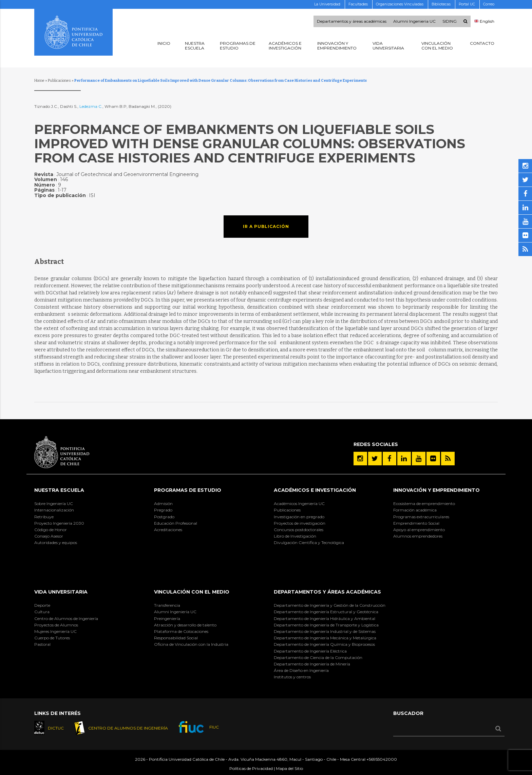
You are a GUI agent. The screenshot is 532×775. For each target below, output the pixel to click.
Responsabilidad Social (176, 638)
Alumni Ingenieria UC (414, 21)
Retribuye (44, 517)
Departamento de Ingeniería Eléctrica (310, 651)
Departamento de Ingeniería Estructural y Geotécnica (326, 612)
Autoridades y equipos (56, 542)
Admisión (163, 503)
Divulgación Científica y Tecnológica (309, 542)
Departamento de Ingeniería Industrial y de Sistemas (325, 631)
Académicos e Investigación (315, 490)
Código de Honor (51, 530)
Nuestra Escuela (59, 490)
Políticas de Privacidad (251, 768)
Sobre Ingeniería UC (54, 503)
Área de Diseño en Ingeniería (301, 670)
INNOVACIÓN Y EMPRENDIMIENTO (436, 490)
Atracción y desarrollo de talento (185, 625)
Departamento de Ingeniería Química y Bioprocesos (324, 644)
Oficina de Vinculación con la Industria (191, 644)
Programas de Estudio (188, 490)
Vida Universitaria (61, 592)
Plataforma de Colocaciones (181, 631)
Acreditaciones (168, 530)
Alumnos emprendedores (418, 536)
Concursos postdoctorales (299, 530)
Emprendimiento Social (416, 523)
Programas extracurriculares (421, 517)
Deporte (42, 605)
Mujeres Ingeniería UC (55, 631)
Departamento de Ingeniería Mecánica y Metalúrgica (325, 638)
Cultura (42, 612)
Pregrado (163, 510)
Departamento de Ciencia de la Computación (318, 657)
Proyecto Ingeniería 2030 (59, 523)
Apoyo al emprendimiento (419, 530)
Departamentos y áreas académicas (352, 21)
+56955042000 (382, 759)
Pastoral (42, 644)
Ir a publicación (266, 226)
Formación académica (415, 510)
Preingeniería (167, 618)
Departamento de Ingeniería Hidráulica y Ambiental (325, 618)
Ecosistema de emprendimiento (424, 503)
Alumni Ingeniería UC (175, 612)
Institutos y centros (292, 677)
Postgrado (164, 517)
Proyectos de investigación (300, 523)
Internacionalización (54, 510)
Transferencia (167, 605)
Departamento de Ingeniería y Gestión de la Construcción (330, 605)
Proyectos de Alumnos (56, 625)
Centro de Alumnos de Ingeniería (66, 618)
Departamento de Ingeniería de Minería (312, 664)
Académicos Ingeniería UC (299, 503)
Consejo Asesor (49, 536)
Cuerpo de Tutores (52, 638)
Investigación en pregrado (299, 517)
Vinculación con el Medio (192, 592)
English (484, 21)
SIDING (450, 21)
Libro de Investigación (295, 536)
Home (39, 81)
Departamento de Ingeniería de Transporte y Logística (326, 625)
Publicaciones (59, 81)
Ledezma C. (91, 106)
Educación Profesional (176, 523)
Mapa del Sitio (289, 768)
